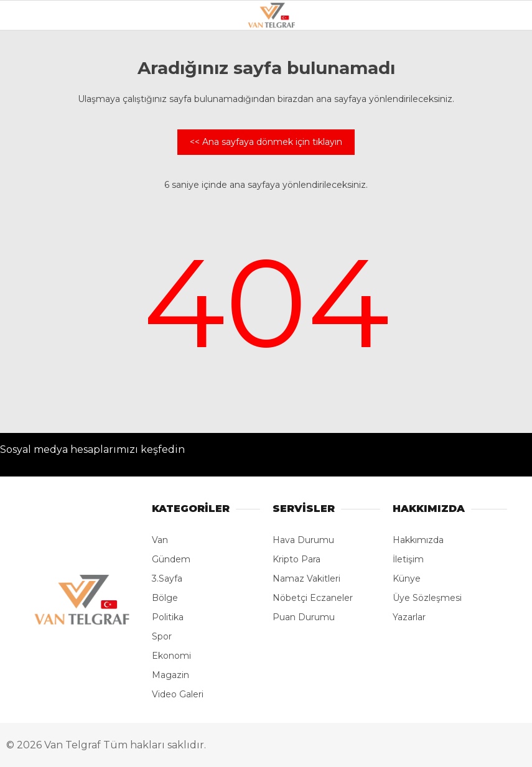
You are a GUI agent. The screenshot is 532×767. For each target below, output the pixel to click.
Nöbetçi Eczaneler (313, 598)
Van (160, 540)
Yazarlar (409, 617)
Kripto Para (296, 559)
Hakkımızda (418, 540)
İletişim (408, 559)
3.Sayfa (167, 579)
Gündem (171, 559)
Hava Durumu (303, 540)
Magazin (170, 675)
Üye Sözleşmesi (427, 598)
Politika (168, 617)
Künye (407, 579)
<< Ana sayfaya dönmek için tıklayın (266, 142)
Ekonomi (171, 656)
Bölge (165, 598)
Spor (162, 636)
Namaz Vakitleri (306, 579)
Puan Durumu (304, 617)
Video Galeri (178, 694)
